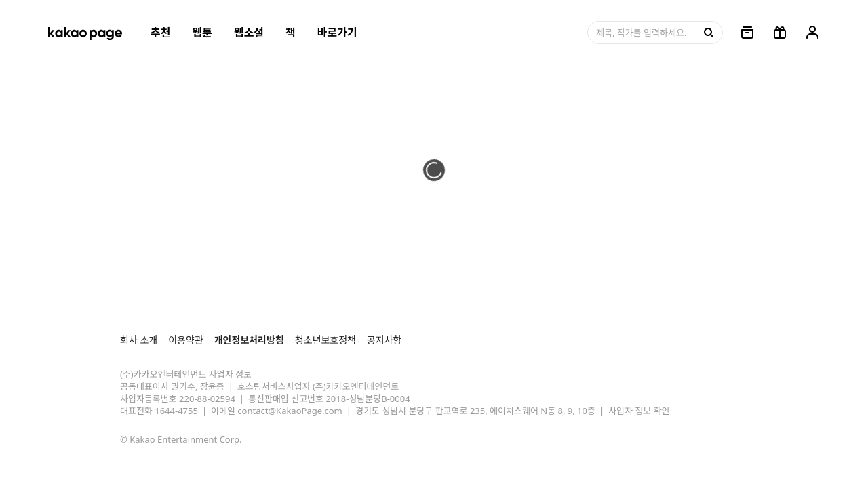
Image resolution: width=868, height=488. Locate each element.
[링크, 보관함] (747, 33)
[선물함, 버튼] (780, 33)
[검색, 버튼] (707, 33)
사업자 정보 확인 (639, 411)
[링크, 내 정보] (812, 33)
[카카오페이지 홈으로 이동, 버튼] (85, 33)
